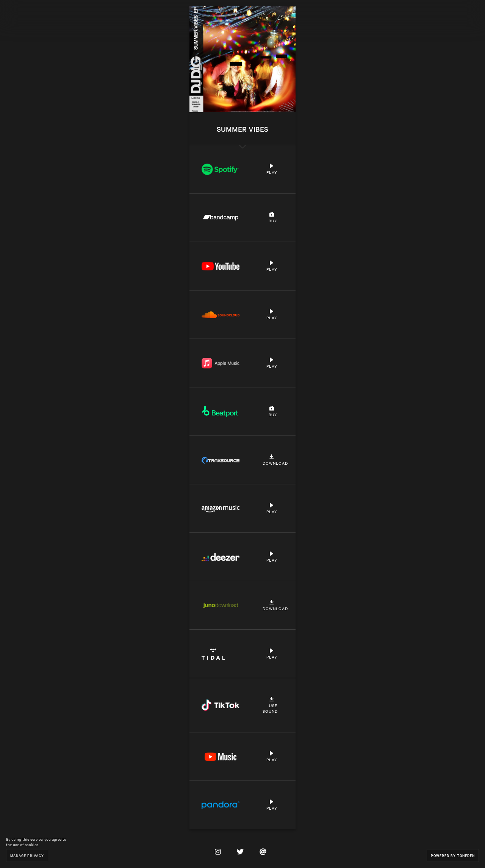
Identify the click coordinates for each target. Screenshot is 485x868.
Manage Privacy (27, 855)
